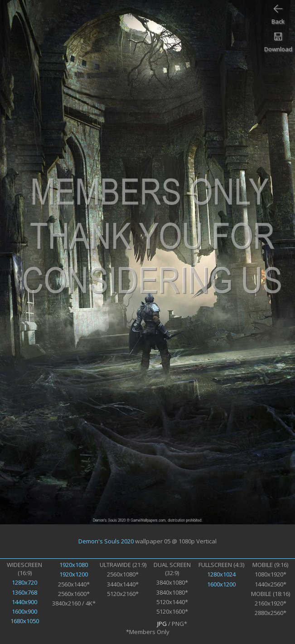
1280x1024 (221, 574)
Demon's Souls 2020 (106, 541)
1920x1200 (74, 574)
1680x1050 (25, 621)
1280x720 (24, 582)
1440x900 (24, 602)
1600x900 (24, 611)
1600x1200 (221, 584)
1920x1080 (74, 565)
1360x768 (24, 592)
